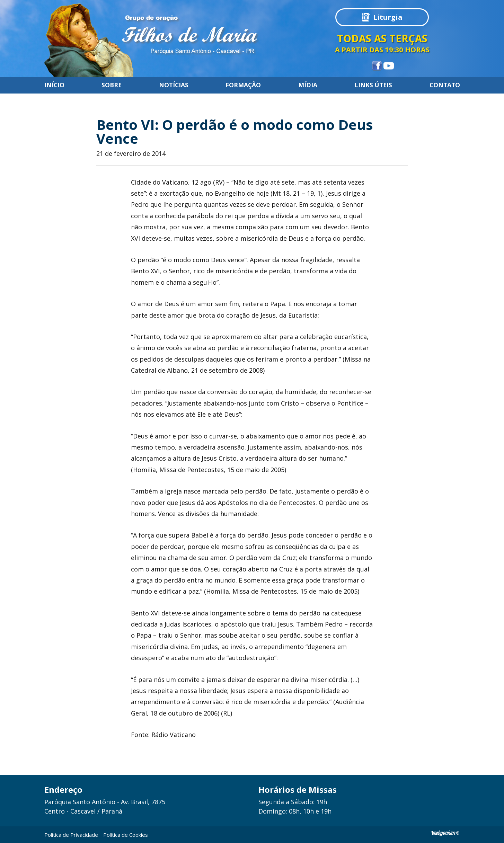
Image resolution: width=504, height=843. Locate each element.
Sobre (112, 85)
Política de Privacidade (71, 835)
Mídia (308, 85)
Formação (243, 85)
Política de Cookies (126, 835)
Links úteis (373, 85)
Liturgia (388, 17)
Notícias (174, 85)
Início (54, 85)
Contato (445, 85)
